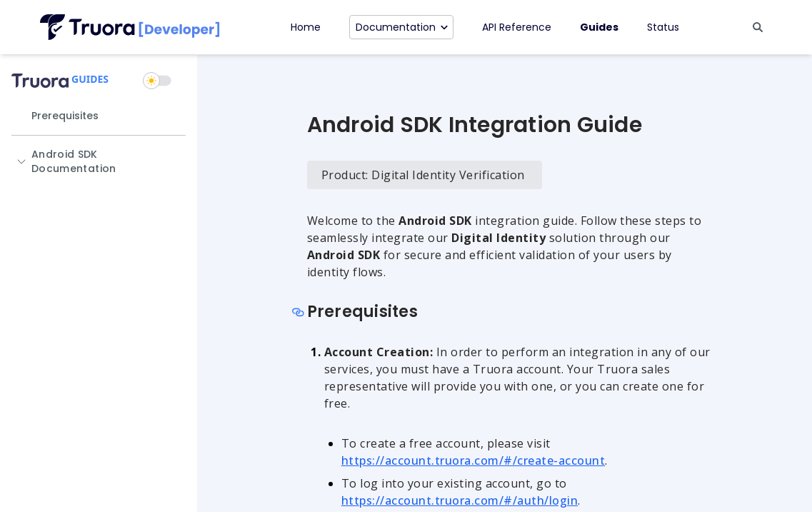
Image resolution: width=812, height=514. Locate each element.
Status (663, 27)
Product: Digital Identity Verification (423, 175)
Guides (599, 27)
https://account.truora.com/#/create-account (473, 460)
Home (306, 27)
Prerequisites (65, 116)
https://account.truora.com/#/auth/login (460, 500)
